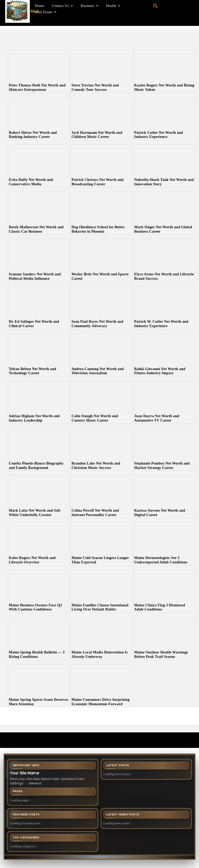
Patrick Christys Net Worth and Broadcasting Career (98, 182)
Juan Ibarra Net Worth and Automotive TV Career (157, 418)
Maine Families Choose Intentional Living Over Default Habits (100, 607)
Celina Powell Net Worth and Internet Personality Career (95, 513)
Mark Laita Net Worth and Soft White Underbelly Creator (35, 513)
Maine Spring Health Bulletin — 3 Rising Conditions (37, 654)
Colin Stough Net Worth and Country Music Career (95, 418)
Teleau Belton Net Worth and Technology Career (33, 371)
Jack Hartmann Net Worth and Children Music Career (97, 135)
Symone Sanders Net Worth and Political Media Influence (35, 276)
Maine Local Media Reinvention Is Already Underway (100, 654)
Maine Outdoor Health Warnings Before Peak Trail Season (161, 654)
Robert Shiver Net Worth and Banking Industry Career (33, 135)
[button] (155, 6)
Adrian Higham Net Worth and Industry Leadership (34, 418)
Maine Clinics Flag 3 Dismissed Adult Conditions (160, 607)
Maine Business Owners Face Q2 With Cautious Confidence (35, 607)
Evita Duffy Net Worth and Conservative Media (31, 182)
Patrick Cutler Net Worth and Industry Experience (159, 135)
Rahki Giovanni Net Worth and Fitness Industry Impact (160, 371)
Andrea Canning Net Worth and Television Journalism (98, 371)
